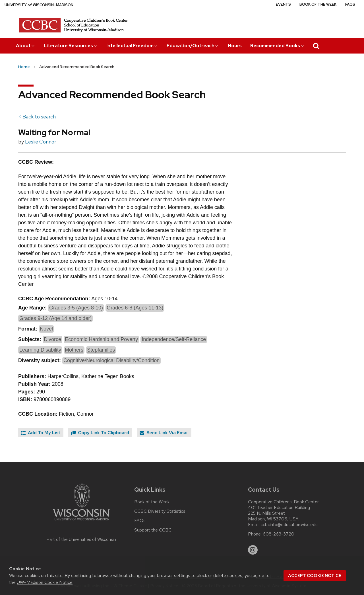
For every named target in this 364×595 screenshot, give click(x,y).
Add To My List (41, 433)
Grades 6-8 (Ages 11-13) (135, 308)
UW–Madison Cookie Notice (45, 582)
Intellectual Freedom (132, 46)
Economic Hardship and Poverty (101, 339)
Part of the (81, 539)
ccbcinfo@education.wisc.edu (289, 525)
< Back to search (37, 117)
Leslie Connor (41, 142)
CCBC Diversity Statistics (160, 511)
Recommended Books (277, 46)
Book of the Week (318, 4)
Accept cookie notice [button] (315, 576)
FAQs (350, 4)
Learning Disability (40, 350)
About (26, 46)
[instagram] (253, 550)
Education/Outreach (193, 46)
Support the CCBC (153, 530)
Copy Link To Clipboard (100, 433)
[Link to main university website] (81, 521)
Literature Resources (71, 46)
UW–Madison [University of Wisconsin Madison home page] (39, 5)
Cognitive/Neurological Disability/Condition (111, 360)
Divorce (52, 339)
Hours (235, 46)
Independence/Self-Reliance (174, 339)
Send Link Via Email (164, 433)
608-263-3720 (279, 534)
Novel (46, 329)
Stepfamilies (101, 350)
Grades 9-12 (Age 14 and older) (55, 318)
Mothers (74, 350)
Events (283, 4)
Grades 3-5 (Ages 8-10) (76, 308)
